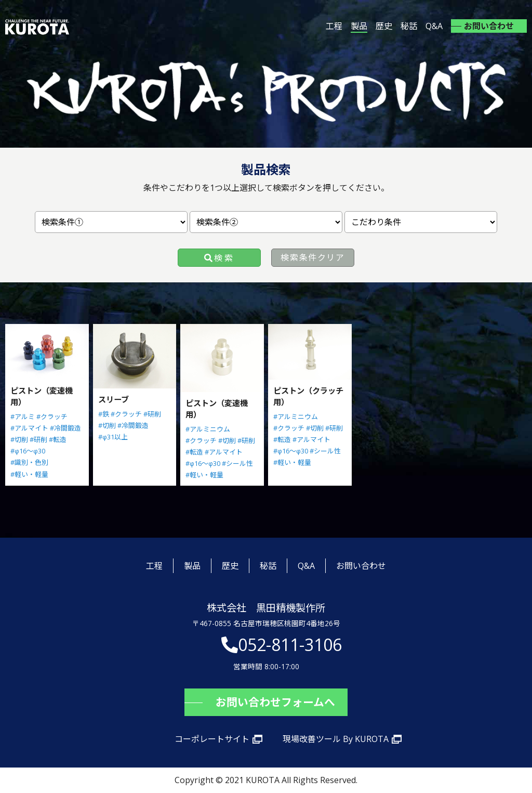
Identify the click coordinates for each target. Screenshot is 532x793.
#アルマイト (29, 428)
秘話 (409, 26)
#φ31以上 (113, 437)
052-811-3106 (290, 645)
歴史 (384, 26)
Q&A (434, 26)
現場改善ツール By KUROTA (336, 739)
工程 (334, 26)
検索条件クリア (312, 257)
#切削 (19, 439)
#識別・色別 (29, 462)
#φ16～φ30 (28, 451)
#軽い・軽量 (29, 474)
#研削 (38, 439)
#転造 (58, 439)
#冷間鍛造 (65, 428)
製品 (359, 26)
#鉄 (104, 414)
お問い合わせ (489, 26)
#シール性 (237, 463)
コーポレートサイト (212, 739)
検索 (224, 258)
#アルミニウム (208, 429)
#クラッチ (52, 417)
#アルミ (23, 417)
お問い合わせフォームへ (275, 702)
